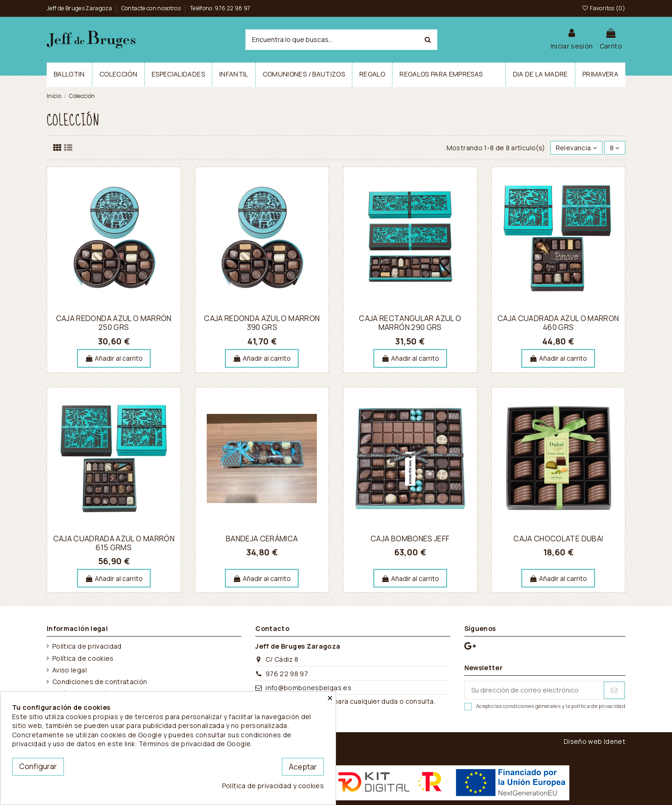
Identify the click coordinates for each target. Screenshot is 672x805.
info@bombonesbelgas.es (308, 688)
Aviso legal (70, 670)
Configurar (38, 766)
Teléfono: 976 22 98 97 (220, 8)
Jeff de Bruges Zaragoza (80, 8)
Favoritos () (604, 8)
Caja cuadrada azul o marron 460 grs (558, 323)
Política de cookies (83, 658)
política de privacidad (598, 706)
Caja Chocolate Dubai (558, 539)
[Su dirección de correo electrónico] (534, 690)
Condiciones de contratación (100, 682)
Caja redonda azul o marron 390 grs (262, 323)
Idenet (615, 741)
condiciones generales (532, 706)
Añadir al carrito (114, 358)
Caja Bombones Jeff (410, 539)
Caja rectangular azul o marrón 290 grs (410, 323)
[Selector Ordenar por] (577, 148)
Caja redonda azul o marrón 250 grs (114, 323)
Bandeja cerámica (262, 539)
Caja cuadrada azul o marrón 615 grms (114, 543)
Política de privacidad (87, 646)
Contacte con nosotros (152, 8)
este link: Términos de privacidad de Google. (180, 744)
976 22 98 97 (287, 674)
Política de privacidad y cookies (273, 786)
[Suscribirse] (614, 690)
